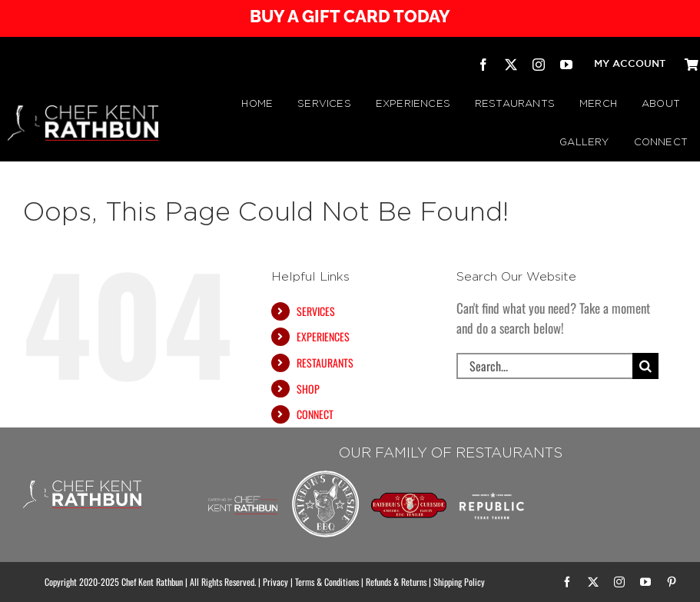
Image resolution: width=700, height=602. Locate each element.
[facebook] (483, 65)
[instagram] (539, 65)
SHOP (308, 389)
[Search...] (545, 366)
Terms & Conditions (327, 582)
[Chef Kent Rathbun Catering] (243, 486)
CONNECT (315, 414)
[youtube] (566, 65)
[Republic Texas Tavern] (492, 474)
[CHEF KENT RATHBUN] (83, 112)
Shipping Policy (459, 582)
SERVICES (316, 311)
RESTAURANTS (325, 363)
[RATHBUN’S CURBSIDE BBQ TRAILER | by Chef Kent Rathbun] (409, 499)
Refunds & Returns (396, 582)
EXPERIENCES (323, 336)
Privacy (275, 582)
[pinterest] (672, 582)
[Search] (645, 366)
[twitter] (511, 65)
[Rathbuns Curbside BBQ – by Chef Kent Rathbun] (326, 474)
